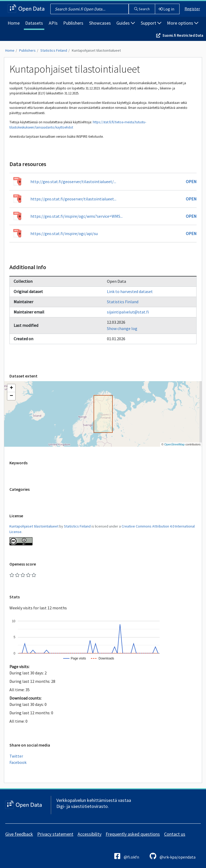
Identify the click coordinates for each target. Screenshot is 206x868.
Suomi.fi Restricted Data (183, 35)
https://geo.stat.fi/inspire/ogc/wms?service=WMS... (77, 216)
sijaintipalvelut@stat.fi (128, 312)
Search (142, 9)
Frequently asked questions (133, 834)
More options (183, 23)
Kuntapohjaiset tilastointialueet (96, 50)
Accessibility (90, 834)
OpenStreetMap (175, 444)
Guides (126, 23)
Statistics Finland (54, 50)
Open (191, 182)
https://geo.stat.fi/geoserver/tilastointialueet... (73, 199)
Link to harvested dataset (130, 291)
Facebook (18, 762)
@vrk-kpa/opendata (173, 856)
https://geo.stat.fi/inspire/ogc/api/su (64, 233)
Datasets (34, 23)
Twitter (16, 756)
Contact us (175, 834)
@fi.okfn (127, 856)
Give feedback (19, 834)
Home (14, 23)
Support (151, 23)
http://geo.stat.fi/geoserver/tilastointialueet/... (73, 182)
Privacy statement (55, 834)
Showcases (100, 23)
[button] (11, 388)
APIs (53, 23)
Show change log (122, 328)
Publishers (73, 23)
